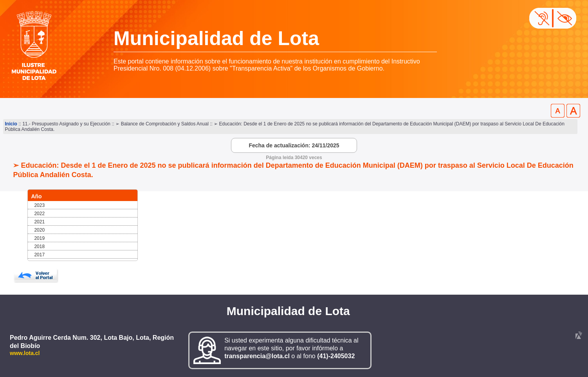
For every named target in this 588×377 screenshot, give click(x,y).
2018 (39, 246)
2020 (39, 230)
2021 (39, 222)
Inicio (11, 124)
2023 (39, 205)
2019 (39, 238)
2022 (39, 214)
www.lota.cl (25, 353)
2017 (39, 255)
